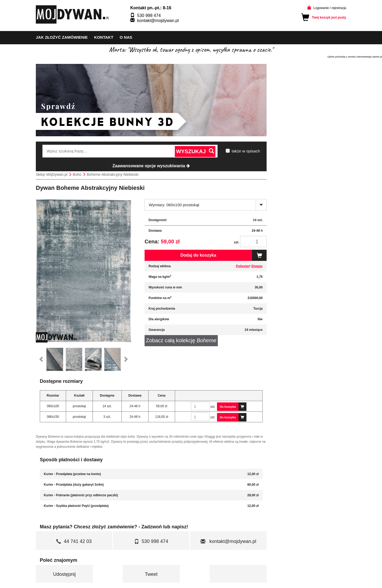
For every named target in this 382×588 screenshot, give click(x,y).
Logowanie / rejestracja (330, 8)
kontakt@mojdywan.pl (158, 21)
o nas (126, 37)
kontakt (104, 37)
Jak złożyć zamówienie (62, 37)
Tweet (151, 574)
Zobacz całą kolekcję (181, 340)
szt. (237, 242)
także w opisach (246, 151)
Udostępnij (64, 574)
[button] (41, 359)
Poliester (243, 266)
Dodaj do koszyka (223, 255)
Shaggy (257, 266)
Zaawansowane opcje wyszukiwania (151, 166)
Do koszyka (233, 407)
